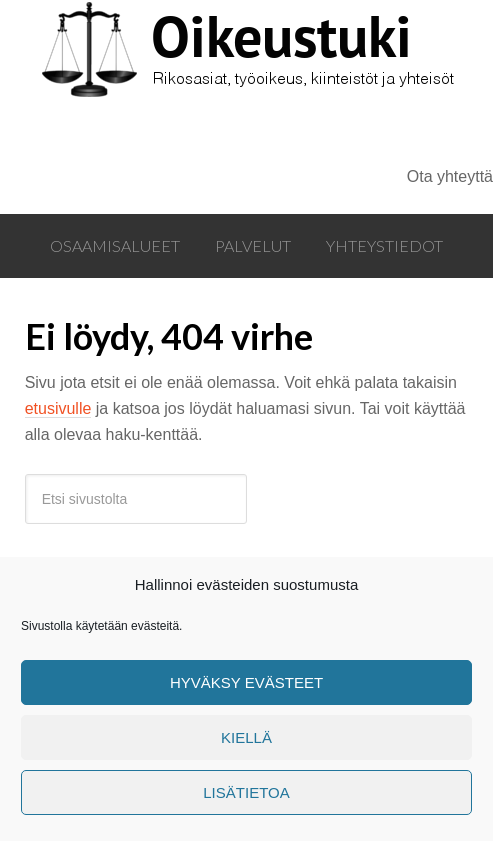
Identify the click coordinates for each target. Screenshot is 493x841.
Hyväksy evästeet (246, 682)
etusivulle (58, 408)
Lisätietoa (246, 792)
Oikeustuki (222, 82)
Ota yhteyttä (450, 176)
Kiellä (246, 737)
